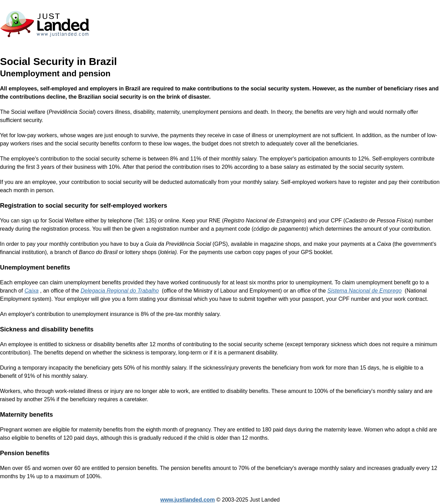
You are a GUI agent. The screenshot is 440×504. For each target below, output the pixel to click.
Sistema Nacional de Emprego (364, 291)
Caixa (31, 291)
